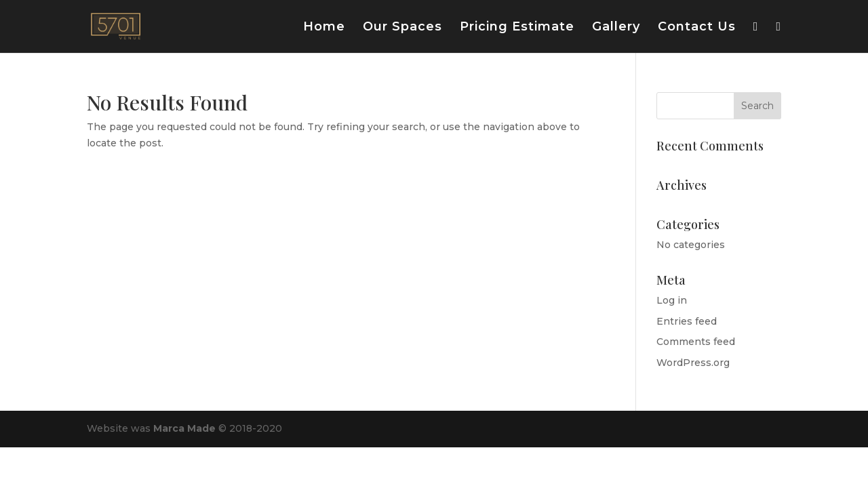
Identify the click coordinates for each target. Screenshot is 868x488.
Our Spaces (402, 28)
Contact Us (697, 28)
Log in (672, 300)
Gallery (616, 28)
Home (324, 28)
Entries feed (687, 321)
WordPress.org (693, 363)
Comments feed (696, 342)
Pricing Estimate (517, 28)
